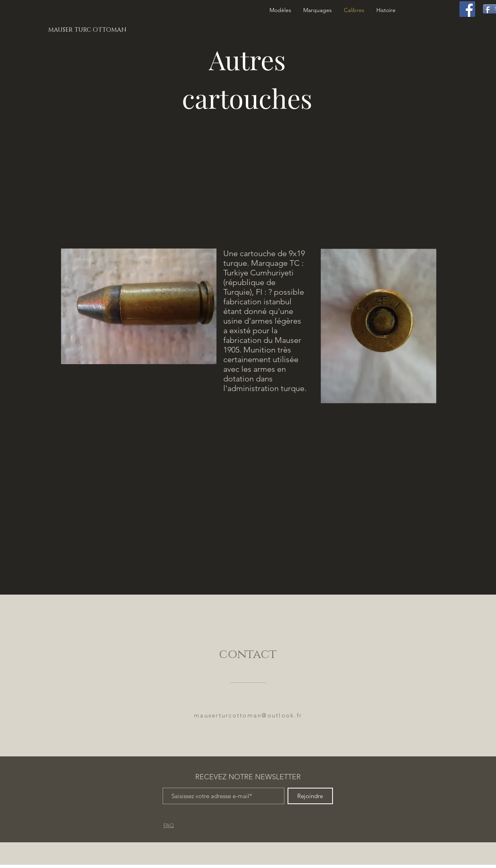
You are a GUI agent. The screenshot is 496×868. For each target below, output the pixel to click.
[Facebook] (467, 9)
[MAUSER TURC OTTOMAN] (88, 30)
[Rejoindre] (310, 796)
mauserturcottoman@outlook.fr (248, 715)
